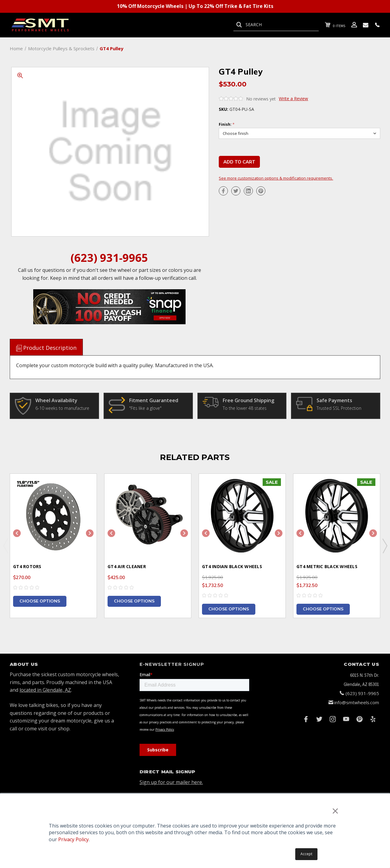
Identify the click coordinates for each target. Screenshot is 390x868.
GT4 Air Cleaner (127, 566)
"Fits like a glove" (145, 408)
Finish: (227, 125)
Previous (5, 546)
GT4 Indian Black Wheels (232, 566)
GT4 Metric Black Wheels (327, 566)
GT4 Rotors (27, 566)
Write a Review (293, 98)
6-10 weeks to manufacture (62, 408)
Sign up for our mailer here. (171, 782)
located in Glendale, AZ (45, 690)
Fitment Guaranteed (154, 400)
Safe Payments (334, 400)
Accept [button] (306, 854)
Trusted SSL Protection (339, 408)
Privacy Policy (73, 839)
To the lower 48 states (245, 408)
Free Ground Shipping (248, 400)
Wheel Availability (56, 400)
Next (385, 546)
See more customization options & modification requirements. (276, 178)
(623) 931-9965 (109, 258)
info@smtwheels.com (357, 702)
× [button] (335, 811)
